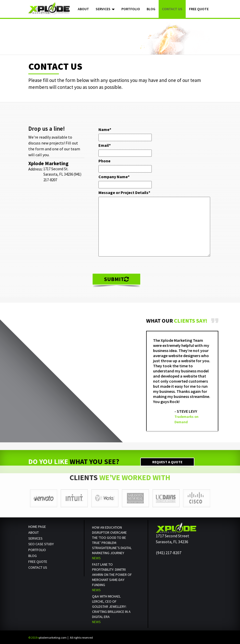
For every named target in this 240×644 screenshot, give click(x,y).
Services (105, 9)
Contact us (38, 567)
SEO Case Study (41, 544)
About (83, 9)
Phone (104, 161)
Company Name (114, 177)
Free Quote (199, 9)
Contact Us (172, 9)
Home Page (37, 527)
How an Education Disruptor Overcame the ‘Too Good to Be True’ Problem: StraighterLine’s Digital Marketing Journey (112, 540)
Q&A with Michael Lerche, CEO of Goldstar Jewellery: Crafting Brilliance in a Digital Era (111, 606)
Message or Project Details (124, 192)
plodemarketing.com (47, 637)
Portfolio (131, 9)
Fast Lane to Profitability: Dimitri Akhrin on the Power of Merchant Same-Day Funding (112, 575)
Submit (116, 279)
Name (105, 129)
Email (105, 145)
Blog (151, 9)
